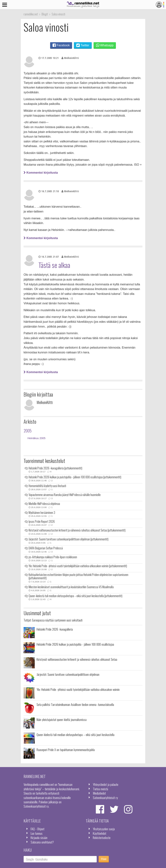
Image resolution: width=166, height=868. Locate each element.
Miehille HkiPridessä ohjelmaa (44, 504)
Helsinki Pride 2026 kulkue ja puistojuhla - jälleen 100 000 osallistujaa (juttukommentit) (75, 477)
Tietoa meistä (100, 789)
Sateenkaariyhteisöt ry (105, 798)
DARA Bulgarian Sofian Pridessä (46, 548)
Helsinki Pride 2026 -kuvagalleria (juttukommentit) (55, 468)
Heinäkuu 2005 (36, 438)
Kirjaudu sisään (39, 838)
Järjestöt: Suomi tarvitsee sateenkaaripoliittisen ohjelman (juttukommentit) (69, 539)
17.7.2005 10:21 (49, 58)
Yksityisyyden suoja (104, 829)
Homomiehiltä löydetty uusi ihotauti (47, 486)
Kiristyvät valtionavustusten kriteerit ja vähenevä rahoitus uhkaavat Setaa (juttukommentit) (77, 530)
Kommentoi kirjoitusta (41, 173)
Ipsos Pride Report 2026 (42, 521)
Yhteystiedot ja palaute (106, 784)
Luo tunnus (37, 833)
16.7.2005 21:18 (49, 191)
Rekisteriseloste (102, 838)
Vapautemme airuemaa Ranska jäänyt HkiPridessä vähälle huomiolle (65, 495)
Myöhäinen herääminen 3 (42, 513)
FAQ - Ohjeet (38, 829)
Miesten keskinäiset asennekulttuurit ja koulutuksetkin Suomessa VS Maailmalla (71, 587)
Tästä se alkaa (54, 265)
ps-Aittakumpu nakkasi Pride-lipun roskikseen (53, 557)
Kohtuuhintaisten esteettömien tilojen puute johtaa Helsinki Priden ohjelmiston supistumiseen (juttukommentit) (78, 576)
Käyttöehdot (100, 833)
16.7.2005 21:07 (49, 257)
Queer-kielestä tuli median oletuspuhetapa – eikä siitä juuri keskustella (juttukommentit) (75, 596)
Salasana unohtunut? (42, 842)
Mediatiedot (99, 793)
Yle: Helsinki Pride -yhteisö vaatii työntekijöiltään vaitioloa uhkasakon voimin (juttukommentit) (78, 566)
